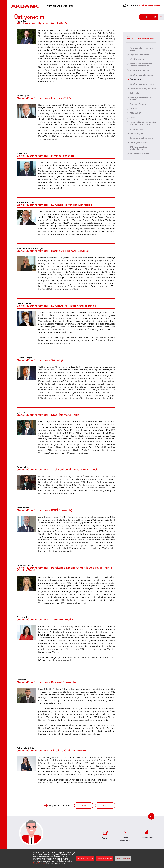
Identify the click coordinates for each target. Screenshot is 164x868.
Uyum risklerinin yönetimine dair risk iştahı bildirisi (142, 127)
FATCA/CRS (135, 115)
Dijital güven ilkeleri (139, 147)
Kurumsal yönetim (140, 38)
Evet (82, 805)
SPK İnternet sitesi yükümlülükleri (139, 152)
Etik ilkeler (135, 95)
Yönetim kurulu (137, 59)
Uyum (133, 120)
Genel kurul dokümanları (142, 142)
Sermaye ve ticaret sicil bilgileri (141, 101)
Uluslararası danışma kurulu (140, 90)
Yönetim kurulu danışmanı (142, 84)
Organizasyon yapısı (140, 55)
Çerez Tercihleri (123, 858)
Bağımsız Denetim (139, 106)
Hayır (105, 805)
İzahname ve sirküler (140, 158)
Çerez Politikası (39, 863)
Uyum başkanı (137, 133)
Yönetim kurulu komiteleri (142, 75)
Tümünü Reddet (105, 858)
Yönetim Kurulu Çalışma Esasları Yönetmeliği (141, 65)
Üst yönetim (136, 79)
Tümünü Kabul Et (85, 858)
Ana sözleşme (136, 138)
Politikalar (134, 111)
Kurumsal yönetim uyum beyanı (142, 49)
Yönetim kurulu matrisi (141, 70)
